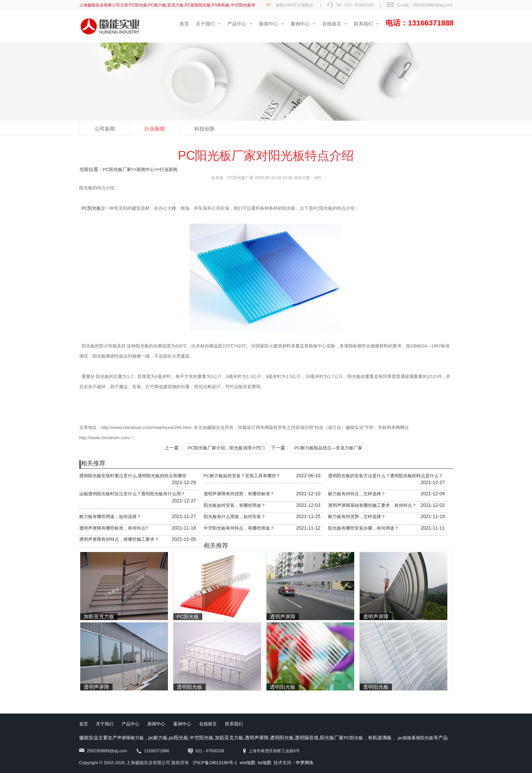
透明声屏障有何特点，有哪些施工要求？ (119, 539)
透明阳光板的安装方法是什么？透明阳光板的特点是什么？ (385, 476)
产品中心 (131, 724)
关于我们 (105, 724)
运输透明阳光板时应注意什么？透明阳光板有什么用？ (132, 494)
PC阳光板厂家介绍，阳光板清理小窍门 (226, 448)
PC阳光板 (91, 208)
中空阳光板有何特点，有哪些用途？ (239, 528)
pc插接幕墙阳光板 (416, 738)
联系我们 (234, 724)
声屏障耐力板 (131, 738)
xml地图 (247, 763)
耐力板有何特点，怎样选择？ (357, 494)
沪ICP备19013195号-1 (215, 763)
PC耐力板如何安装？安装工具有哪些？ (242, 476)
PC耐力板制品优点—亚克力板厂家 (328, 448)
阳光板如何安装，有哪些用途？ (235, 505)
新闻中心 (145, 169)
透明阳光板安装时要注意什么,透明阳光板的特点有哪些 (133, 476)
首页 (84, 724)
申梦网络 (305, 763)
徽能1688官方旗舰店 (295, 5)
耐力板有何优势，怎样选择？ (357, 517)
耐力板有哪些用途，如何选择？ (110, 517)
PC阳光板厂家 (117, 169)
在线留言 (208, 724)
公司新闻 (105, 129)
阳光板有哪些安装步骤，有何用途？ (363, 528)
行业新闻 (155, 129)
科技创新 (205, 129)
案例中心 (182, 724)
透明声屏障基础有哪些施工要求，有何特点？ (372, 505)
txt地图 (264, 763)
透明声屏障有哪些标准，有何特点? (114, 528)
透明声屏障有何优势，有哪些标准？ (239, 494)
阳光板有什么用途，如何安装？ (235, 517)
